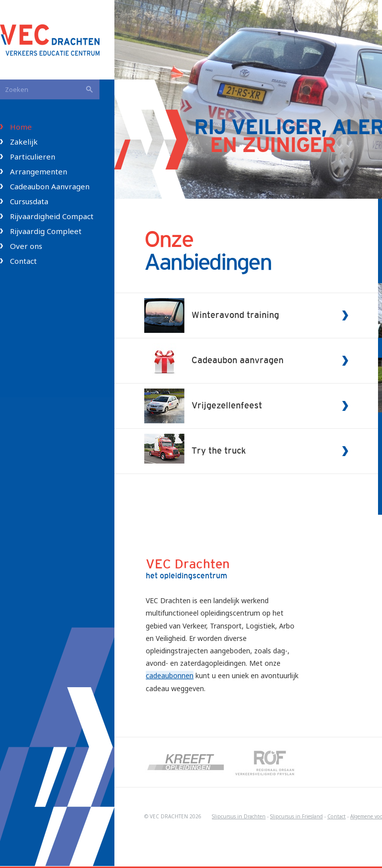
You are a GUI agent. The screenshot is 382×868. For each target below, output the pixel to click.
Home (21, 127)
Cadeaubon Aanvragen (50, 186)
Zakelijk (24, 142)
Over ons (26, 246)
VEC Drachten (57, 40)
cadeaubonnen (170, 675)
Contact (23, 261)
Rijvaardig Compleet (46, 231)
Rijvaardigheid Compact (52, 216)
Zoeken (90, 89)
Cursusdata (29, 201)
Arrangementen (39, 171)
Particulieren (33, 157)
